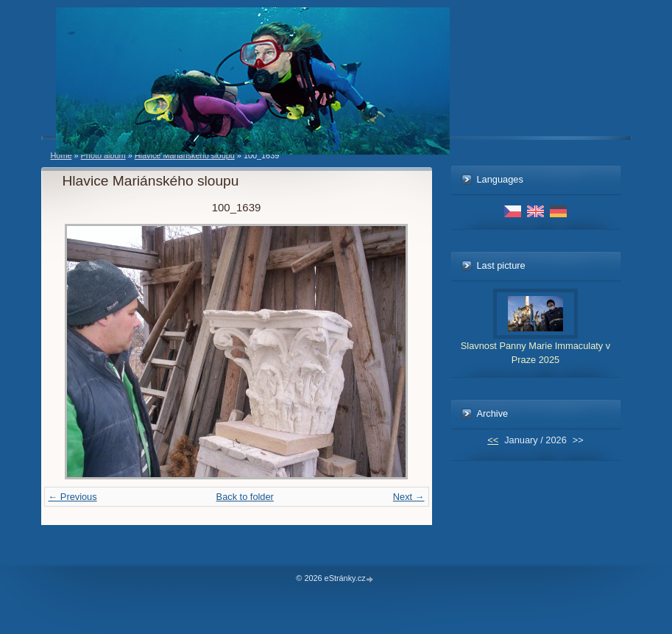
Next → (409, 497)
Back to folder (245, 497)
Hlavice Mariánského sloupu (185, 155)
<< (493, 440)
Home (61, 155)
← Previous (73, 497)
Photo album (103, 155)
